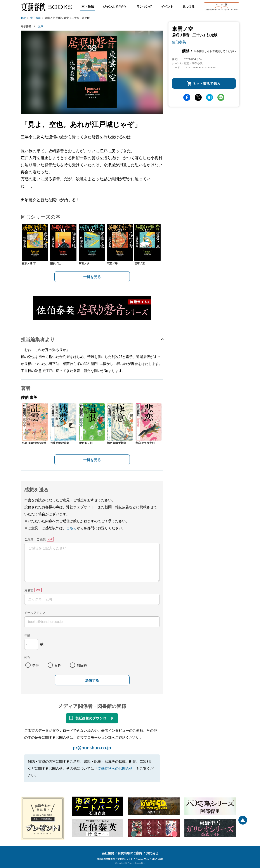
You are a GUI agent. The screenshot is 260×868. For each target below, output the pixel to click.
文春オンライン (125, 859)
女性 (58, 665)
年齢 (27, 635)
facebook (187, 97)
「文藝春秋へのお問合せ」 (115, 768)
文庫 (40, 26)
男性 (36, 665)
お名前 (29, 590)
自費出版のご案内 (130, 853)
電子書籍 (35, 18)
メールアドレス (35, 613)
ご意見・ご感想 (35, 539)
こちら (71, 528)
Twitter (198, 97)
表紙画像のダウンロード (94, 718)
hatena (210, 97)
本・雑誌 (88, 6)
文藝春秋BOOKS (47, 7)
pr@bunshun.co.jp (92, 748)
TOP (23, 18)
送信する (92, 680)
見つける (189, 6)
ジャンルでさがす (115, 6)
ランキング (144, 6)
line (221, 97)
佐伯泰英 (179, 42)
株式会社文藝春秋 (106, 859)
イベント (167, 6)
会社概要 (108, 853)
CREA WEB (157, 859)
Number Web (142, 859)
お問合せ (152, 853)
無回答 (82, 665)
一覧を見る (92, 277)
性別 (27, 658)
